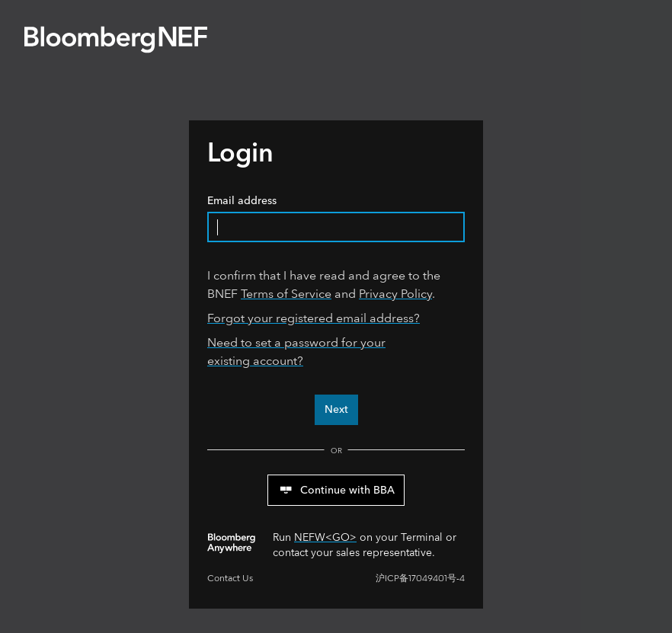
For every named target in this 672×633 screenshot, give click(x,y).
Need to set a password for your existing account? (296, 352)
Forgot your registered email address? (314, 318)
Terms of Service (286, 294)
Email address (336, 218)
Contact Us (230, 579)
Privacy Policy (395, 294)
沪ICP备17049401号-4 (420, 579)
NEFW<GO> (325, 537)
